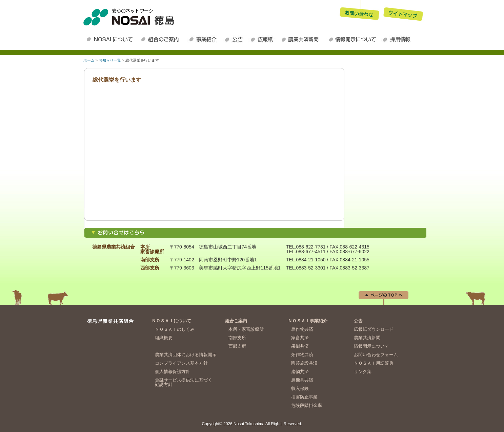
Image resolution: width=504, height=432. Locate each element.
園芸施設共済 (304, 363)
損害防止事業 (304, 397)
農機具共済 (302, 380)
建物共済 (300, 372)
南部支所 (237, 338)
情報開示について (354, 39)
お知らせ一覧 (110, 60)
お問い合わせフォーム (376, 355)
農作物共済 (302, 329)
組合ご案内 (236, 321)
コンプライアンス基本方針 (181, 363)
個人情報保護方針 (173, 372)
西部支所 (237, 346)
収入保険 (300, 388)
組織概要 (164, 338)
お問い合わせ (359, 12)
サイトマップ (403, 12)
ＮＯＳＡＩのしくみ (175, 329)
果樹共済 (300, 346)
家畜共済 (300, 338)
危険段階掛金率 (307, 405)
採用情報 (398, 39)
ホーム (89, 60)
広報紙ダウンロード (264, 39)
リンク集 (363, 372)
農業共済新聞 (303, 39)
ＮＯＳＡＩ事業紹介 (205, 39)
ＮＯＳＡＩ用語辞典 (374, 363)
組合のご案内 (163, 39)
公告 (236, 39)
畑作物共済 (302, 355)
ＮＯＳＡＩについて (111, 39)
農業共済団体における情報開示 (186, 355)
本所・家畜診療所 (246, 329)
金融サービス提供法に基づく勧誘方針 (184, 382)
